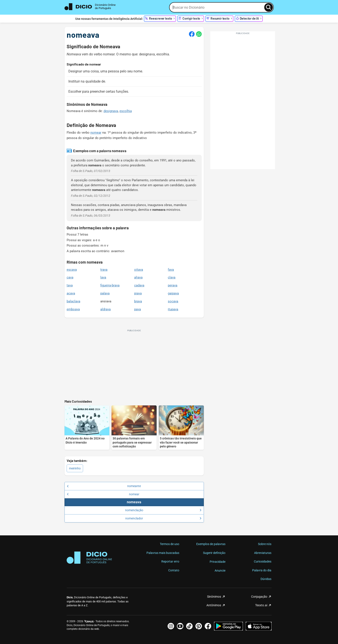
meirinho (75, 468)
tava (70, 285)
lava (103, 277)
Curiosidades (263, 561)
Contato (174, 570)
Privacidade (218, 562)
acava (71, 293)
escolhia (126, 111)
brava (138, 301)
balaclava (73, 301)
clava (172, 277)
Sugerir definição (214, 553)
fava (171, 270)
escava (72, 270)
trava (104, 270)
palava (105, 293)
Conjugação (259, 597)
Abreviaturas (263, 553)
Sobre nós (265, 544)
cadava (139, 285)
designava (111, 111)
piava (138, 293)
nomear (96, 133)
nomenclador (163, 518)
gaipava (173, 293)
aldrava (105, 309)
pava (138, 309)
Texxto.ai (261, 605)
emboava (73, 309)
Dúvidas (266, 579)
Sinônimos (214, 597)
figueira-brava (110, 285)
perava (173, 285)
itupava (173, 309)
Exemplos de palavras (211, 544)
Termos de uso (170, 544)
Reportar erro (170, 561)
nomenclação (163, 510)
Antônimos (214, 605)
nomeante (104, 486)
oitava (139, 270)
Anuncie (220, 571)
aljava (138, 277)
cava (70, 277)
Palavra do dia (262, 570)
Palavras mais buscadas (163, 553)
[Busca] (269, 7)
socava (173, 301)
